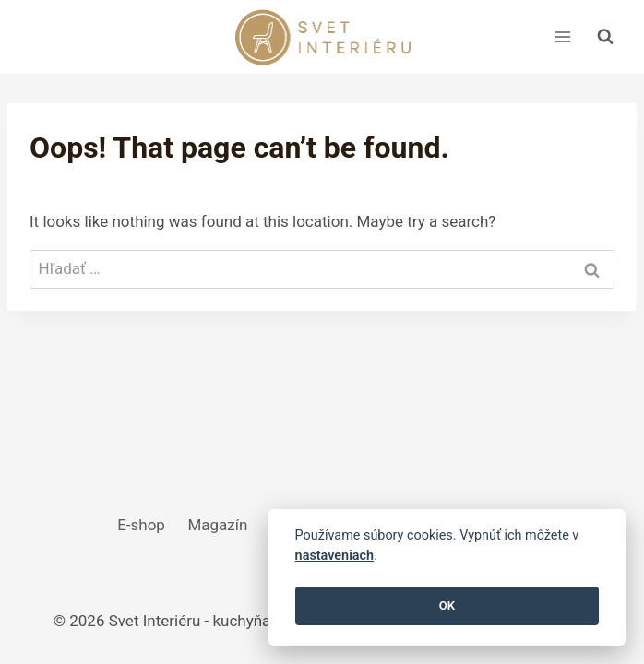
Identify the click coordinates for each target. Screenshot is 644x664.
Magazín (217, 525)
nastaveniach (335, 556)
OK (447, 605)
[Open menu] (562, 36)
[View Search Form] (605, 37)
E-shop (141, 525)
